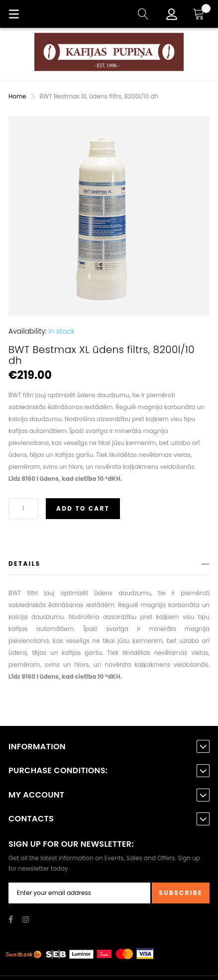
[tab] (109, 566)
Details (25, 564)
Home (17, 96)
